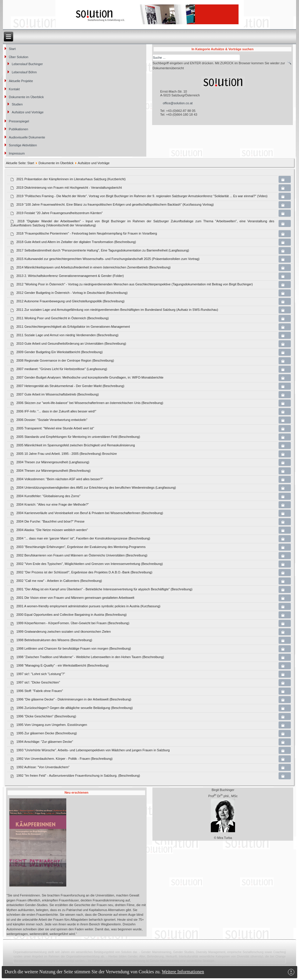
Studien (17, 104)
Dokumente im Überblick (26, 97)
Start (12, 49)
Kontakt (14, 89)
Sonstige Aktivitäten (23, 145)
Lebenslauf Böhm (24, 72)
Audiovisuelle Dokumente (27, 137)
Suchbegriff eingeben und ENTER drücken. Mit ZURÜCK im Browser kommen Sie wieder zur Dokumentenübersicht (219, 66)
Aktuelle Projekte (21, 81)
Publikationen (18, 129)
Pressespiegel (19, 121)
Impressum (17, 153)
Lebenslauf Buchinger (27, 64)
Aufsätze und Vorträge (28, 112)
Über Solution (19, 57)
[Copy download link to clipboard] (285, 179)
